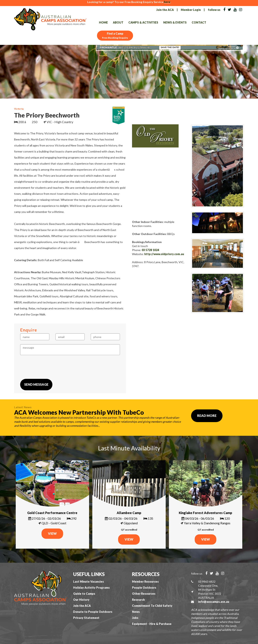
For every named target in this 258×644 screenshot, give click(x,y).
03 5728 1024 (150, 250)
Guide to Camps (84, 594)
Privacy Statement (86, 618)
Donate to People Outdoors (93, 612)
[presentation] (51, 367)
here (167, 2)
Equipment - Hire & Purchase (152, 624)
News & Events (175, 22)
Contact (199, 22)
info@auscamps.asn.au (214, 602)
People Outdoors (144, 588)
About (118, 22)
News (136, 612)
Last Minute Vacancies (88, 582)
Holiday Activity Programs (91, 588)
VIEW (52, 533)
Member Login (191, 10)
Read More (207, 416)
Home (103, 22)
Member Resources (145, 582)
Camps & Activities (143, 22)
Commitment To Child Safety (152, 606)
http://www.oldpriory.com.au (164, 254)
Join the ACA (165, 10)
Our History (81, 600)
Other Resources (144, 594)
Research (138, 600)
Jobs (135, 618)
